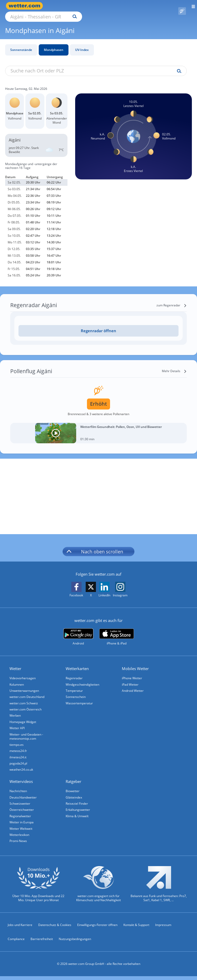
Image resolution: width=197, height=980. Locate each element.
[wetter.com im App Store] (117, 631)
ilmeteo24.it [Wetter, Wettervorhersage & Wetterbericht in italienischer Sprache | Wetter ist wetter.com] (19, 756)
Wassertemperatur (80, 699)
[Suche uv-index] (178, 65)
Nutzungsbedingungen (75, 943)
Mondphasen (54, 44)
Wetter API (18, 725)
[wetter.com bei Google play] (78, 631)
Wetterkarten (78, 663)
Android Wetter (134, 686)
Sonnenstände (21, 44)
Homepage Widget (24, 719)
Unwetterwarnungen (25, 686)
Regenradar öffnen (98, 325)
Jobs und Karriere (20, 929)
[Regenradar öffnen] (98, 325)
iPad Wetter (131, 679)
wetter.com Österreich (26, 706)
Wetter (16, 663)
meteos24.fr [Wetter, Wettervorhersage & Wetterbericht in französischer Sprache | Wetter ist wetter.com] (19, 750)
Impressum (163, 929)
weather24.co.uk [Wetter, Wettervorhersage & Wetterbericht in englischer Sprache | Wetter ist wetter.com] (22, 769)
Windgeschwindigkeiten (83, 679)
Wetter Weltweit (22, 831)
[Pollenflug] (182, 6)
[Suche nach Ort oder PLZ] (87, 6)
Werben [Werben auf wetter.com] (16, 712)
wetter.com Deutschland (28, 692)
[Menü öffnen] (191, 6)
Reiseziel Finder (78, 805)
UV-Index (82, 44)
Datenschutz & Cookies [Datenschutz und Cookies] (55, 929)
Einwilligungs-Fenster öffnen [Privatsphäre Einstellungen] (97, 929)
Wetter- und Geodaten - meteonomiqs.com (27, 734)
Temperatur (75, 686)
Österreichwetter (22, 811)
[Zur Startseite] (26, 6)
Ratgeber (74, 782)
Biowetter (73, 791)
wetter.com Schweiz (24, 699)
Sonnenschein (76, 692)
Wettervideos (22, 782)
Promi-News (19, 844)
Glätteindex (75, 798)
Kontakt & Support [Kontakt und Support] (136, 929)
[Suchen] (120, 6)
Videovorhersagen (23, 672)
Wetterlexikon (20, 838)
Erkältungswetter (79, 811)
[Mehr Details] (174, 365)
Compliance (16, 943)
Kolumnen (17, 679)
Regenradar (75, 672)
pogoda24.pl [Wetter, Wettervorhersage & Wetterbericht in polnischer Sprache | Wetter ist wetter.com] (19, 763)
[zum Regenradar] (172, 299)
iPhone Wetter (133, 672)
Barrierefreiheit (42, 943)
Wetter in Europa (22, 825)
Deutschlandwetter (24, 798)
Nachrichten (19, 791)
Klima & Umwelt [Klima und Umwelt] (78, 818)
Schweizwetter (21, 805)
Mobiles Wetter (136, 663)
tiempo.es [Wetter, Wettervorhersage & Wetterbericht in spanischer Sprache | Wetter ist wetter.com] (17, 743)
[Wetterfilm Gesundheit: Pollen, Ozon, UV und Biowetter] (98, 427)
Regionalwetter (21, 818)
